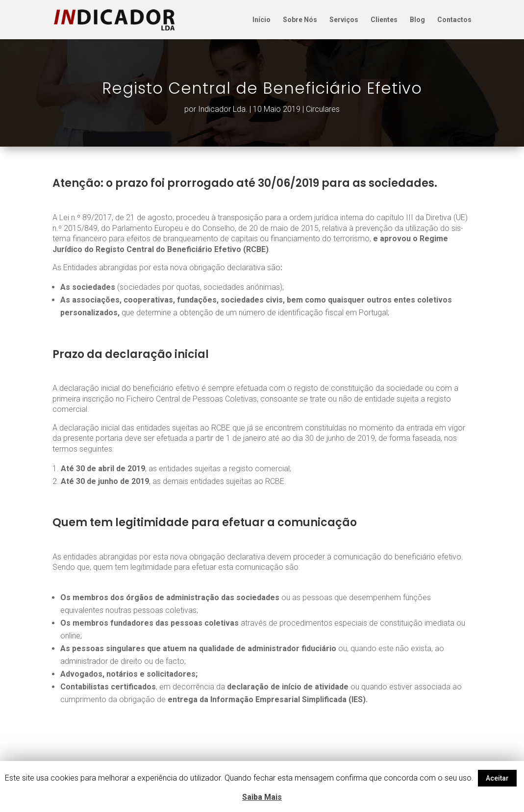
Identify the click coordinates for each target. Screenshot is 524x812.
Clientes (384, 20)
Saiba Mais (262, 797)
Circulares (323, 109)
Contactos (454, 20)
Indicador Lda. (223, 109)
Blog (417, 20)
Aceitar (497, 778)
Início (262, 20)
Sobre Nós (300, 20)
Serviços (344, 20)
